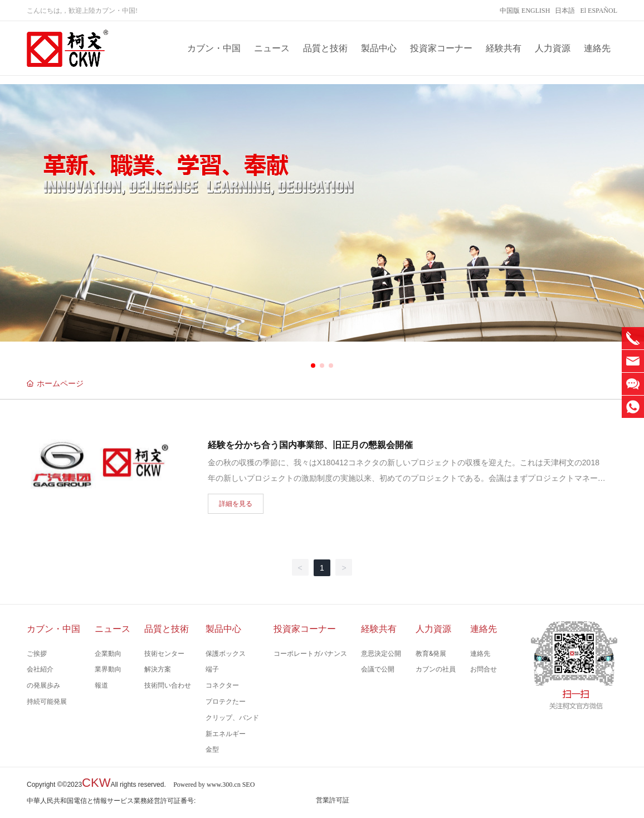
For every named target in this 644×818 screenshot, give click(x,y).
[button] (313, 366)
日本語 (565, 11)
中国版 (510, 11)
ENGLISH (536, 11)
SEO (249, 785)
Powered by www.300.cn (207, 785)
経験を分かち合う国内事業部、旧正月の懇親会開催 (310, 445)
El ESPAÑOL (599, 11)
